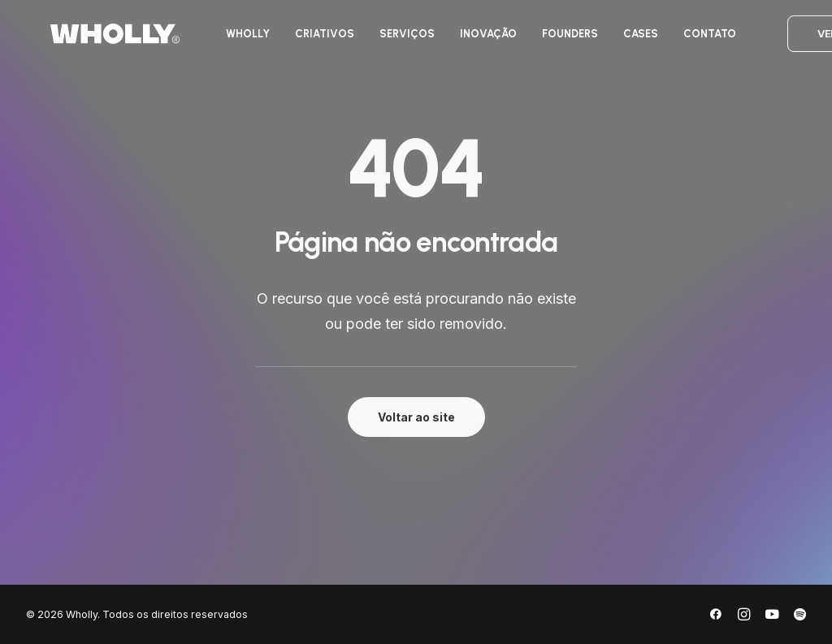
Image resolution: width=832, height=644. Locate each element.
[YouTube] (772, 617)
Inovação (473, 39)
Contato (694, 39)
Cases (625, 39)
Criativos (309, 39)
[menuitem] (232, 39)
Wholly (232, 39)
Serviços (392, 39)
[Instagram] (744, 617)
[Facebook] (716, 617)
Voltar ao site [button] (416, 417)
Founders (555, 39)
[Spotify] (800, 617)
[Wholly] (91, 39)
